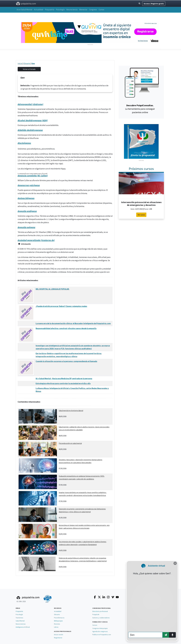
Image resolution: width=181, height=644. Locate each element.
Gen (33, 63)
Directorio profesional (100, 611)
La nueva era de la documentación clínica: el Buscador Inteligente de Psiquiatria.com (73, 323)
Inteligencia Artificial (23, 627)
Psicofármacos (59, 618)
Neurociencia (72, 10)
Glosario (27, 63)
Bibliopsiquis (58, 621)
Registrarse (58, 638)
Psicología (60, 10)
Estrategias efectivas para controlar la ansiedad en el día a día (63, 383)
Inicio (20, 63)
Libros (56, 627)
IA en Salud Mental (24, 10)
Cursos (101, 10)
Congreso (93, 10)
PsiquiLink (96, 614)
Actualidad (39, 10)
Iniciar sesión (59, 635)
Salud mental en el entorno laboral (71, 411)
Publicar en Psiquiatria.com (102, 635)
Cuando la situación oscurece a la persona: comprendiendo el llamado (66, 361)
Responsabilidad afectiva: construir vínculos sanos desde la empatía (66, 328)
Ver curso (141, 215)
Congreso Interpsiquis (100, 628)
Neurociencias (21, 624)
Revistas (57, 624)
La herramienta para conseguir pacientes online (140, 109)
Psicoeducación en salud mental (70, 443)
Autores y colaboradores (101, 618)
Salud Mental (20, 621)
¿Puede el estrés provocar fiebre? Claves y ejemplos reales (61, 306)
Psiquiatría (50, 10)
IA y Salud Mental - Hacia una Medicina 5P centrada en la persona (64, 379)
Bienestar (83, 10)
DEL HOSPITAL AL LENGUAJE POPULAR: (53, 289)
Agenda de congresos (100, 631)
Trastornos (19, 618)
